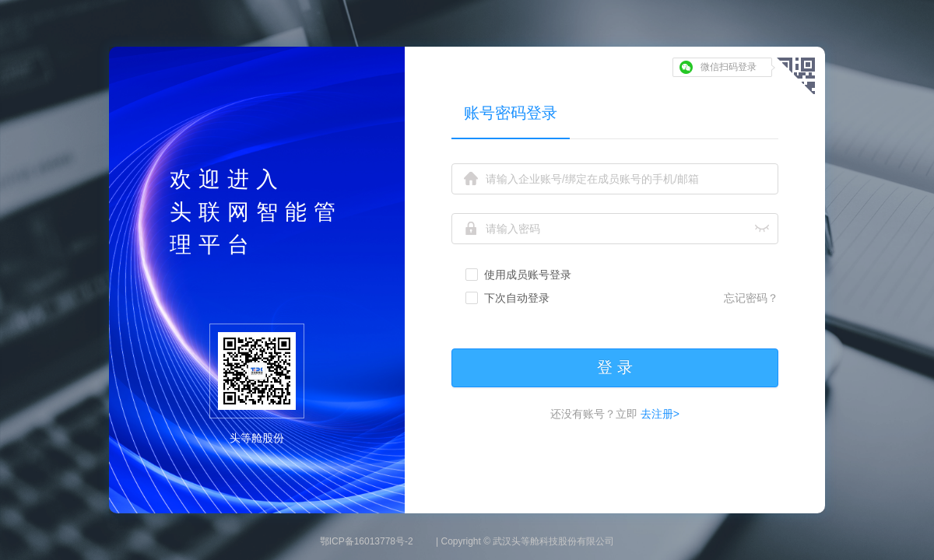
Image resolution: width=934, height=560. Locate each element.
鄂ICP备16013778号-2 (367, 541)
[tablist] (615, 112)
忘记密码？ (751, 298)
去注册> (658, 414)
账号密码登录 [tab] (511, 113)
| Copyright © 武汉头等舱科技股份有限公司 (525, 541)
